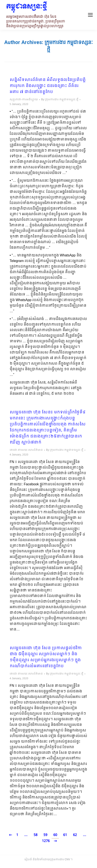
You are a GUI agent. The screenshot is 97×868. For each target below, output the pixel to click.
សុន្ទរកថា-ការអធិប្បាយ (24, 100)
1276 (46, 841)
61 (65, 835)
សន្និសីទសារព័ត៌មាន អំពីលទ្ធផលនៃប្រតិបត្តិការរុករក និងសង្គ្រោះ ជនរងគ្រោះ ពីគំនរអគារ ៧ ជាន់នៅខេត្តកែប (48, 86)
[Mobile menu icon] (90, 15)
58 (36, 835)
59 (45, 835)
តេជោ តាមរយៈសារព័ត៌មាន (26, 450)
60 (55, 835)
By (60, 100)
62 (75, 835)
